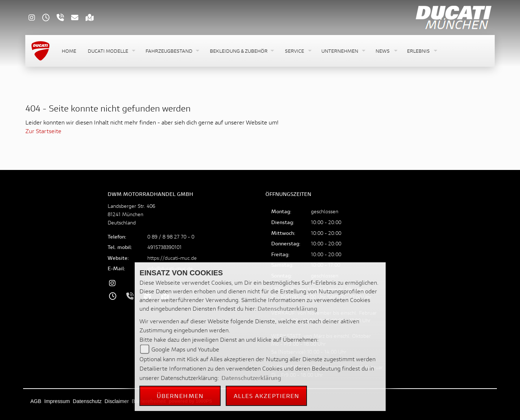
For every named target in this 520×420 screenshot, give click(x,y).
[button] (111, 51)
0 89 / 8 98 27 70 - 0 (171, 237)
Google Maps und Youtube (185, 349)
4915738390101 (164, 247)
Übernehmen (180, 396)
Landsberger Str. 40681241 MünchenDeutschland (131, 214)
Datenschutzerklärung (287, 308)
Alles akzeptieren (267, 396)
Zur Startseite (43, 131)
